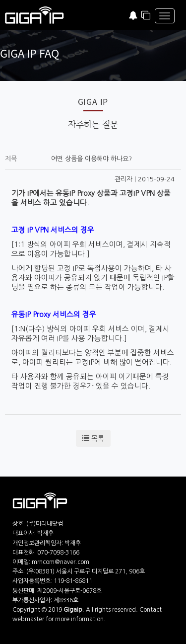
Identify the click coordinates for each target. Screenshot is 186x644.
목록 (93, 438)
